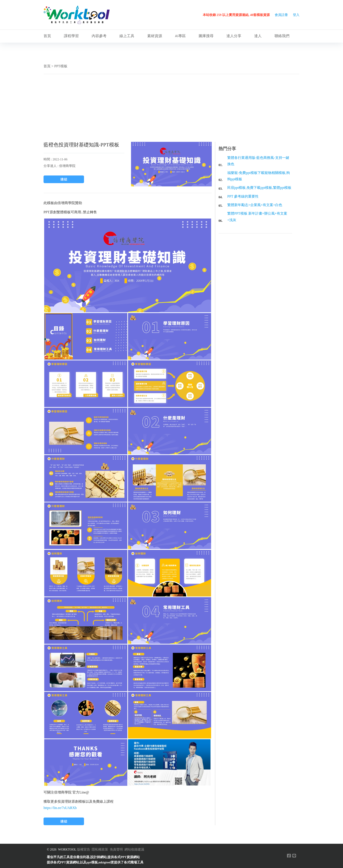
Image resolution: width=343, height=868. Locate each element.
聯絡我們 (282, 36)
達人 (258, 36)
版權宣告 (84, 849)
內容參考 (99, 36)
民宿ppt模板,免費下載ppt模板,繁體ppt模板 (259, 188)
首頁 (47, 36)
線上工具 (127, 36)
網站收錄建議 (134, 849)
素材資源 (155, 36)
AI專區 (180, 36)
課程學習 (71, 36)
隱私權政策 (100, 849)
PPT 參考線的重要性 (243, 196)
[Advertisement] (171, 108)
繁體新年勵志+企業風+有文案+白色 (255, 205)
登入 (296, 15)
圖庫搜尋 (206, 36)
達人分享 (234, 36)
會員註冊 (281, 15)
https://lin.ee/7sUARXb (60, 808)
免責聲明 (116, 849)
